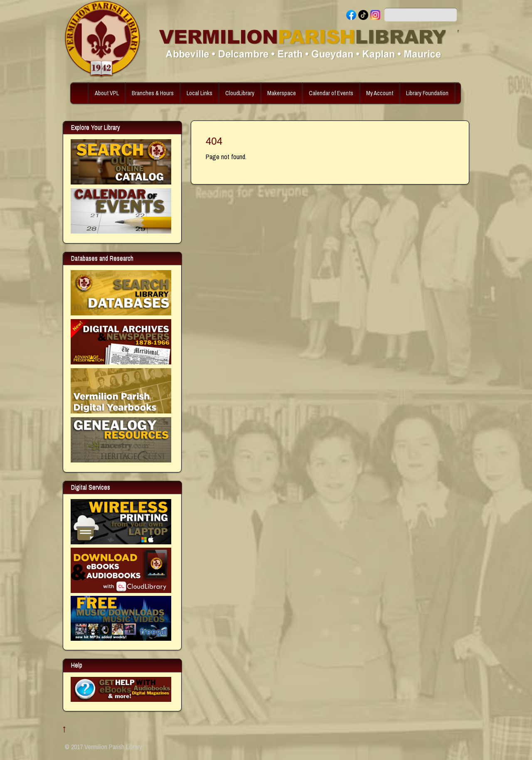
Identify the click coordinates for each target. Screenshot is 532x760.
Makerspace (282, 93)
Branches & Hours (153, 93)
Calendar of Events (331, 93)
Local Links (199, 93)
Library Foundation (427, 93)
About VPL (107, 93)
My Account (380, 93)
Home (80, 93)
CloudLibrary (240, 93)
